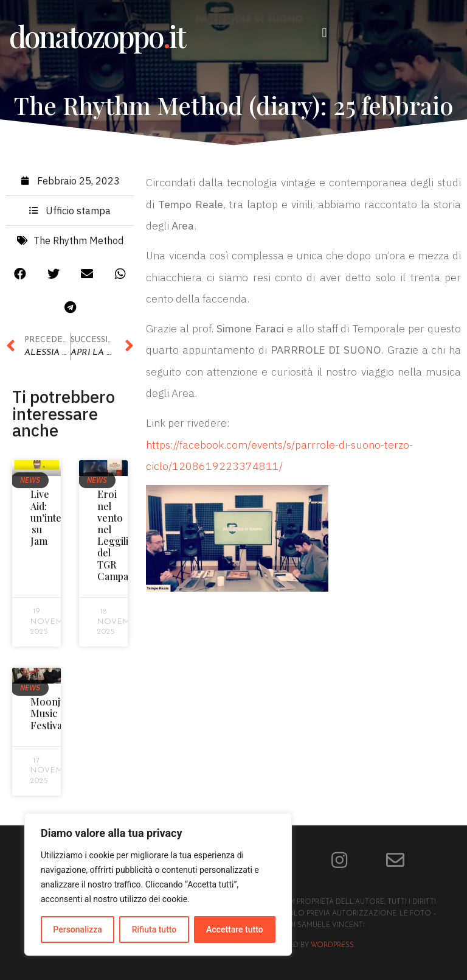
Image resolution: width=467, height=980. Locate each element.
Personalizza (78, 929)
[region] (158, 884)
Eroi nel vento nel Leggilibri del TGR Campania (119, 539)
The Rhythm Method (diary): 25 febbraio (233, 105)
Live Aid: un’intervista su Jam (58, 522)
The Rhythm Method (78, 244)
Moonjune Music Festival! (54, 717)
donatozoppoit (97, 36)
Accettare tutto (235, 929)
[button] (324, 33)
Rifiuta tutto (154, 929)
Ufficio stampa (78, 214)
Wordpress (332, 946)
